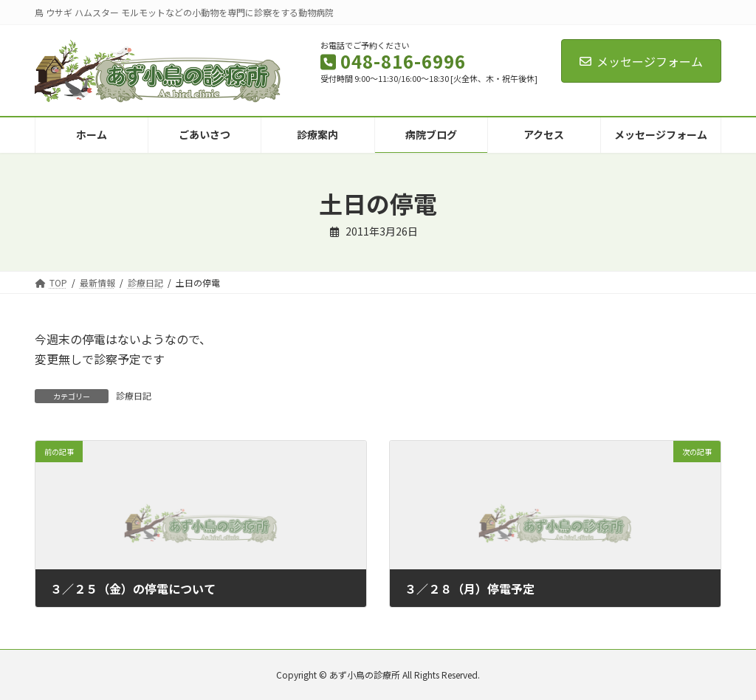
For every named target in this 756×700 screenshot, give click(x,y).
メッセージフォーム (641, 61)
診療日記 (134, 395)
